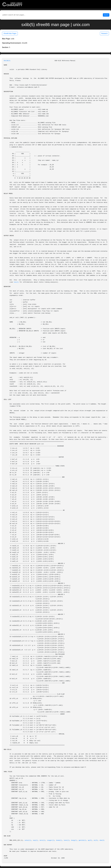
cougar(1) (51, 840)
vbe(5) (102, 840)
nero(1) (42, 840)
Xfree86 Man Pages (10, 33)
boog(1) (74, 840)
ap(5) (90, 840)
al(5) (96, 840)
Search (106, 15)
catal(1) (28, 840)
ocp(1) (35, 840)
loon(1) (67, 840)
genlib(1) (82, 840)
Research (104, 33)
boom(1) (59, 840)
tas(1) (16, 282)
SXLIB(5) (7, 61)
